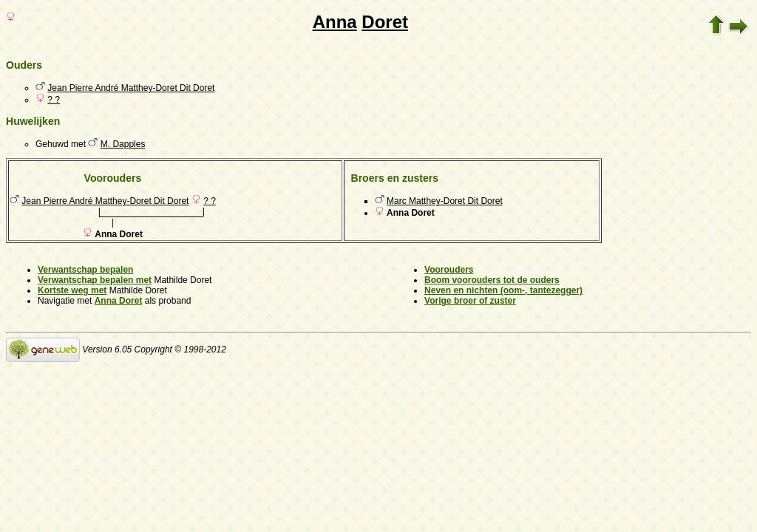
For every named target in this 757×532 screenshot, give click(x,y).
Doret (385, 22)
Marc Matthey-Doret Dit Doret (445, 201)
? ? (54, 100)
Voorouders (449, 270)
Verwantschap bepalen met (95, 280)
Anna (335, 22)
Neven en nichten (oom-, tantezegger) (503, 290)
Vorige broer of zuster (470, 301)
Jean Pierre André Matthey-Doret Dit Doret (131, 88)
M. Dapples (123, 144)
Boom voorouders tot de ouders (492, 280)
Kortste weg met (72, 290)
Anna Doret (119, 301)
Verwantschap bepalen (85, 270)
